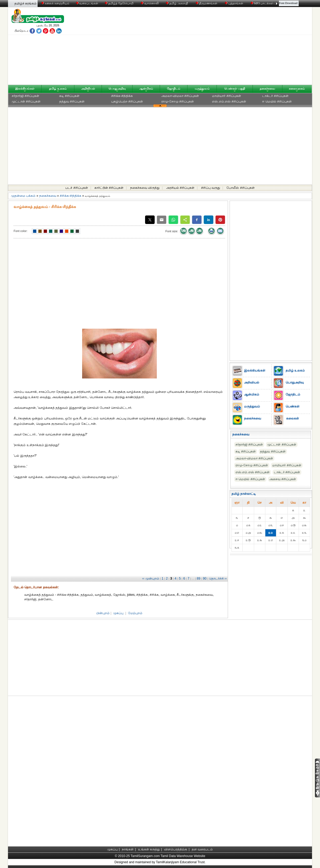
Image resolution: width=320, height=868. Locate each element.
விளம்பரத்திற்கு (176, 849)
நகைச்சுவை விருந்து (145, 188)
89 (199, 578)
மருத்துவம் (202, 88)
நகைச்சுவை (267, 88)
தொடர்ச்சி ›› (218, 578)
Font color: (21, 231)
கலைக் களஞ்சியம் (55, 3)
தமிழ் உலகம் (58, 88)
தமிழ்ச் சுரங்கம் (25, 3)
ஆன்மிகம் (146, 88)
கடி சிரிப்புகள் (69, 96)
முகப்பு (118, 613)
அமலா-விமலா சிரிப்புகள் (180, 96)
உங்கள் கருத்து (149, 849)
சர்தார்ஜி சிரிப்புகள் (25, 96)
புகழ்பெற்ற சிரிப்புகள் (127, 101)
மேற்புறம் (135, 613)
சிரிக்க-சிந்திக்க (122, 96)
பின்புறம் (103, 613)
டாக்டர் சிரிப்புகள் (275, 96)
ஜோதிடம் (174, 88)
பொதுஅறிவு (117, 88)
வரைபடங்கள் (87, 3)
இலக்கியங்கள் (25, 88)
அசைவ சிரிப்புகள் (283, 479)
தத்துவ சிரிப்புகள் (72, 101)
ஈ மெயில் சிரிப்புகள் (277, 101)
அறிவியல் (88, 88)
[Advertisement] (211, 47)
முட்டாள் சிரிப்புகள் (26, 101)
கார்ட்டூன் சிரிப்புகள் (109, 188)
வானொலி (150, 3)
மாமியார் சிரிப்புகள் (226, 96)
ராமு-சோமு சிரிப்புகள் (178, 101)
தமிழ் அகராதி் (177, 3)
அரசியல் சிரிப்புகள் (180, 188)
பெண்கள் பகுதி (235, 88)
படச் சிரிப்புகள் (77, 188)
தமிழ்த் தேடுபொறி (119, 3)
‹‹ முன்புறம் (151, 578)
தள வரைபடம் (202, 849)
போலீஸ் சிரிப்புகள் (240, 188)
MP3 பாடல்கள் (263, 3)
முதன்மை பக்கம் (23, 196)
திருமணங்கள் (207, 3)
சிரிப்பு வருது (211, 188)
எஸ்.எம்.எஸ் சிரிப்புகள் (229, 101)
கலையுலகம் (297, 88)
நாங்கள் (128, 849)
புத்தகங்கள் (234, 3)
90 (205, 578)
